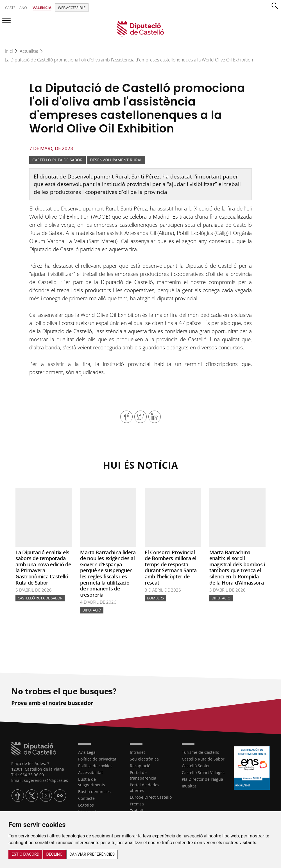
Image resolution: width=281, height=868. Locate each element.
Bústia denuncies (94, 792)
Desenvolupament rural (116, 160)
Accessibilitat (90, 772)
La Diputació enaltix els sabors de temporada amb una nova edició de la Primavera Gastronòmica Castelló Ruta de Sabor (43, 567)
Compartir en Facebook (126, 417)
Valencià (42, 8)
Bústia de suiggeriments (92, 782)
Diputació (92, 610)
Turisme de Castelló (200, 752)
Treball (136, 811)
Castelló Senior (196, 766)
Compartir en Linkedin (155, 417)
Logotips (86, 805)
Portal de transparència (143, 775)
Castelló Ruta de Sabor (57, 160)
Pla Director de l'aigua (202, 779)
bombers (155, 598)
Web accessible (72, 8)
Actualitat (29, 51)
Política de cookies (95, 766)
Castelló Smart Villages (203, 772)
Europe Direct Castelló (151, 797)
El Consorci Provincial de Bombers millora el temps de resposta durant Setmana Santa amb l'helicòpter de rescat (171, 567)
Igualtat (189, 786)
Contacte (86, 798)
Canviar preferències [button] (92, 854)
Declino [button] (55, 854)
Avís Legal (87, 752)
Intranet (137, 752)
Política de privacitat (97, 759)
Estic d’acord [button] (25, 854)
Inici (9, 51)
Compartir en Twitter (140, 417)
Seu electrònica (144, 759)
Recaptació (140, 766)
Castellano (16, 8)
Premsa (137, 804)
